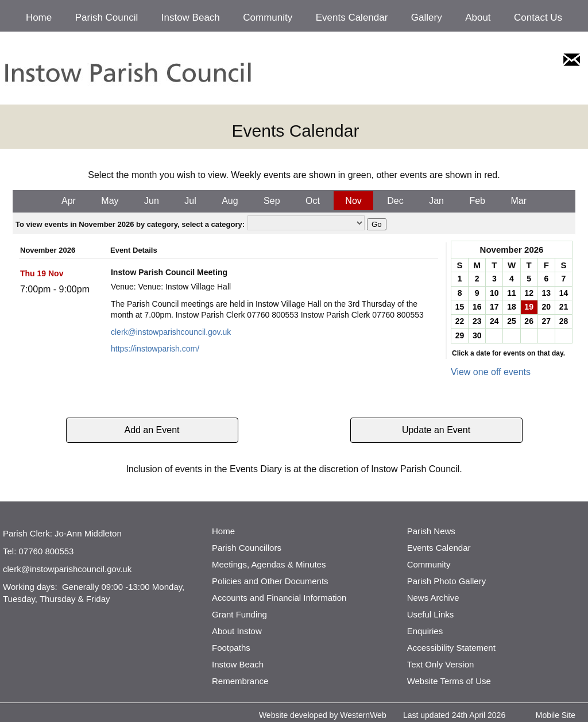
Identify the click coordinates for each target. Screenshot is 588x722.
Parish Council (107, 18)
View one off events (491, 372)
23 (477, 321)
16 (477, 307)
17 (494, 307)
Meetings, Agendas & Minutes (269, 564)
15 (460, 307)
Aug (230, 201)
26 (529, 321)
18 (512, 307)
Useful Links (431, 614)
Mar (519, 201)
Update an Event (436, 430)
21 (564, 307)
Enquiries (425, 631)
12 (529, 293)
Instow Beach (191, 18)
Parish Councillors (247, 548)
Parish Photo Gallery (447, 581)
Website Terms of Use (449, 681)
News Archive (433, 598)
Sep (272, 201)
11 (512, 293)
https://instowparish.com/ (155, 349)
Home (39, 18)
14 (564, 293)
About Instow (237, 631)
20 (546, 307)
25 (512, 321)
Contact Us (538, 18)
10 (494, 293)
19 (529, 307)
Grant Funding (239, 614)
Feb (477, 201)
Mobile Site (556, 715)
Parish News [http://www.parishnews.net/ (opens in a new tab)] (431, 531)
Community (268, 18)
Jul (190, 201)
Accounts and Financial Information (279, 598)
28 (564, 321)
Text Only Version (441, 664)
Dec (395, 201)
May (110, 201)
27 (546, 321)
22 (460, 321)
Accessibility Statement (451, 648)
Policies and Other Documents (270, 581)
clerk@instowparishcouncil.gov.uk (171, 332)
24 (494, 321)
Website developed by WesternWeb (323, 715)
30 (477, 335)
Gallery (427, 18)
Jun (152, 201)
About (478, 18)
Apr (69, 201)
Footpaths (231, 648)
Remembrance (240, 681)
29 (460, 335)
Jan (436, 201)
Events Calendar (352, 18)
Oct (313, 201)
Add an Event (152, 430)
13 (546, 293)
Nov (353, 201)
